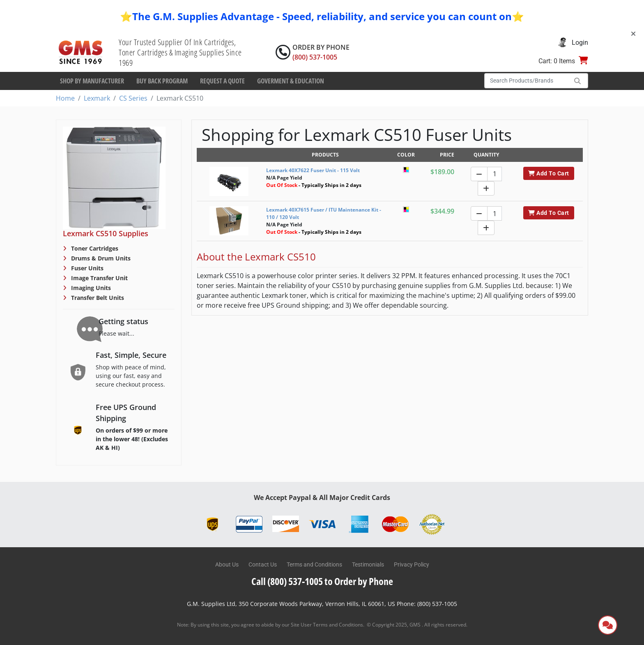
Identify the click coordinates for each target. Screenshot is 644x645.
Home (65, 98)
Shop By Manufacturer (92, 81)
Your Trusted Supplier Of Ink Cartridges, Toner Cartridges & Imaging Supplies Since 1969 (180, 52)
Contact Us (263, 564)
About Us (227, 564)
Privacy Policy (412, 564)
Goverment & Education (291, 81)
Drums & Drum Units (100, 258)
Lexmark (97, 98)
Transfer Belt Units (97, 298)
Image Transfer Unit (99, 278)
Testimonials (368, 564)
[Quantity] (494, 174)
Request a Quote (222, 81)
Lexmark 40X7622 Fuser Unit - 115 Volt (313, 170)
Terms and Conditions (314, 564)
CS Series (133, 98)
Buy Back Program (162, 81)
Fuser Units (86, 268)
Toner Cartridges (94, 248)
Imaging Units (90, 288)
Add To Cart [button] (549, 173)
